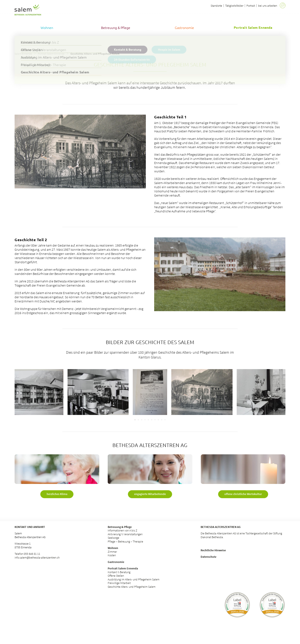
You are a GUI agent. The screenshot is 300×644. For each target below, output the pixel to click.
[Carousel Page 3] (142, 420)
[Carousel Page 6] (152, 420)
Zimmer (112, 552)
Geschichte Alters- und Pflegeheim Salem (132, 587)
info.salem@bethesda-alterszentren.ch (37, 558)
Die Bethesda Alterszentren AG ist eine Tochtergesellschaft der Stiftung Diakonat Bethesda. (241, 535)
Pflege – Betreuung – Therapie (125, 541)
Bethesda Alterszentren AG (221, 527)
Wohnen (113, 548)
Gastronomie (116, 562)
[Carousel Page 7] (155, 420)
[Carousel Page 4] (145, 420)
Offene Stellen (116, 576)
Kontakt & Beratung (119, 572)
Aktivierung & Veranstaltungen (125, 534)
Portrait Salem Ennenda (51, 54)
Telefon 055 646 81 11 (27, 554)
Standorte (216, 6)
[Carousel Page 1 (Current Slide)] (135, 420)
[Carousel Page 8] (158, 420)
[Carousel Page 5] (148, 420)
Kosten (112, 555)
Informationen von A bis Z (122, 530)
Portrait (251, 6)
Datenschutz (208, 557)
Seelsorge (113, 538)
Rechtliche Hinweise (213, 550)
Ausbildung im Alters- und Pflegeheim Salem (134, 579)
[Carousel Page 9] (162, 420)
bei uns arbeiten (268, 6)
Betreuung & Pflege (120, 527)
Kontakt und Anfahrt (30, 527)
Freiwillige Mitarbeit (119, 583)
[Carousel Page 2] (138, 420)
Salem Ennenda (23, 54)
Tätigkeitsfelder (234, 6)
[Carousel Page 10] (165, 420)
